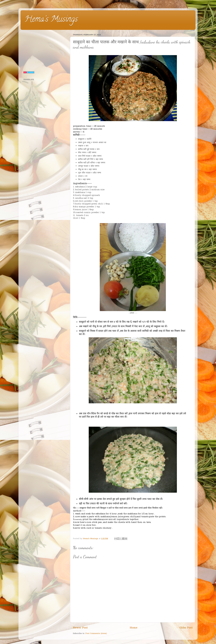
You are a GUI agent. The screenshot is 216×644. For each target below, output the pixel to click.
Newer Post (80, 628)
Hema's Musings (51, 20)
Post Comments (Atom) (96, 634)
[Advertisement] (45, 50)
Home (134, 628)
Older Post (186, 628)
